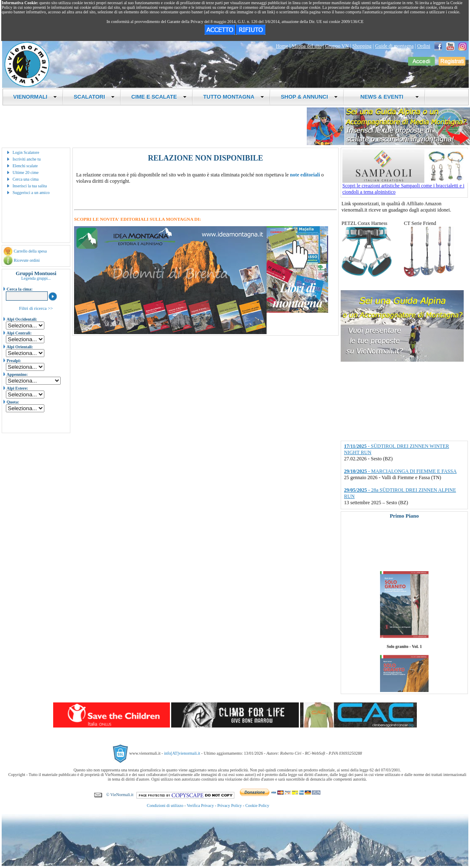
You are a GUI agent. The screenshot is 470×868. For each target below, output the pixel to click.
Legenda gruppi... (36, 278)
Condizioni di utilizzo (165, 805)
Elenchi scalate (25, 166)
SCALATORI (94, 97)
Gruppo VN (337, 46)
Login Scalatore (26, 152)
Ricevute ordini (27, 260)
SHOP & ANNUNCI (309, 97)
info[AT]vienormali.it (182, 753)
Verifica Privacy (200, 805)
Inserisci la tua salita (30, 186)
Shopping (362, 46)
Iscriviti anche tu (27, 159)
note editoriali (305, 175)
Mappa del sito (307, 46)
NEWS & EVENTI (387, 97)
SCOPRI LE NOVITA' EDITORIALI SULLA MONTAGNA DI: (137, 219)
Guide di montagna (394, 46)
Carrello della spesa (30, 251)
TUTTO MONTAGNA (234, 97)
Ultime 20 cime (26, 172)
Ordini (424, 46)
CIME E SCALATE (159, 97)
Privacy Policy (230, 805)
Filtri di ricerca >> (36, 308)
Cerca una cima (26, 179)
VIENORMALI (35, 97)
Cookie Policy (257, 805)
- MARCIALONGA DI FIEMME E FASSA (400, 471)
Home (282, 46)
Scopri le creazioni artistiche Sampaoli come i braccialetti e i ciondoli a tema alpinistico (405, 186)
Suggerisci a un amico (31, 193)
